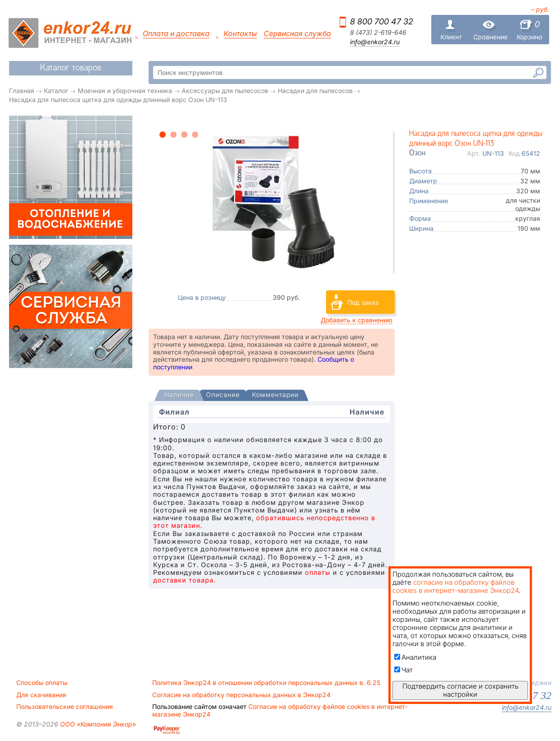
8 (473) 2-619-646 (378, 33)
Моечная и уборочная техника (125, 91)
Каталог (56, 91)
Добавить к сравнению (357, 320)
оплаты (318, 572)
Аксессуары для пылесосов (225, 91)
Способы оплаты (42, 683)
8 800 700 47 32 (382, 21)
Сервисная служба (297, 34)
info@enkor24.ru (375, 42)
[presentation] (179, 395)
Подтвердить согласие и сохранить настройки (460, 690)
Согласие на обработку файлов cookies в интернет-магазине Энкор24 (280, 710)
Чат (404, 670)
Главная (22, 91)
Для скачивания (41, 695)
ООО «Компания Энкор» (97, 724)
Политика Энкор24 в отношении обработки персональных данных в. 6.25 (266, 683)
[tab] (179, 396)
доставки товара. (184, 580)
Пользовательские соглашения (65, 707)
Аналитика (415, 657)
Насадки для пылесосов (315, 91)
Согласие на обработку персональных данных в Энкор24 (241, 695)
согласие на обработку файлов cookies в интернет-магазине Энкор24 (455, 586)
